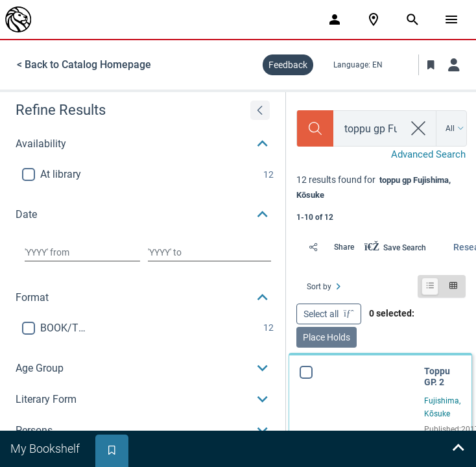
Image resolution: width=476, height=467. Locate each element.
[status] (381, 197)
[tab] (46, 449)
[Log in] (454, 65)
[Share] (328, 247)
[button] (143, 144)
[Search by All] (455, 128)
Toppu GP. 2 (437, 377)
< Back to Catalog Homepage (84, 65)
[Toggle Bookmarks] (431, 65)
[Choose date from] (82, 252)
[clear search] (419, 128)
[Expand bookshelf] (458, 449)
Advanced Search (428, 154)
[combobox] (369, 129)
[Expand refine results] (260, 110)
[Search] (315, 128)
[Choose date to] (209, 252)
